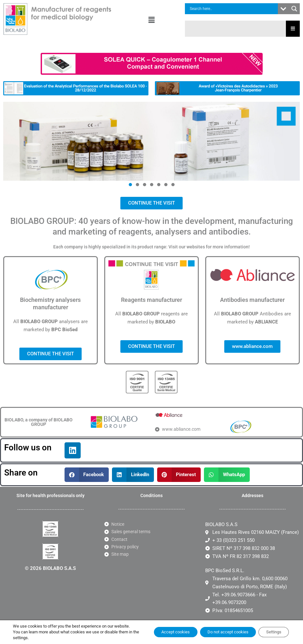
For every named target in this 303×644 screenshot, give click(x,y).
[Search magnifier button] (294, 9)
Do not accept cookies (219, 629)
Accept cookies (160, 629)
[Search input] (233, 9)
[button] (151, 20)
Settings (271, 629)
